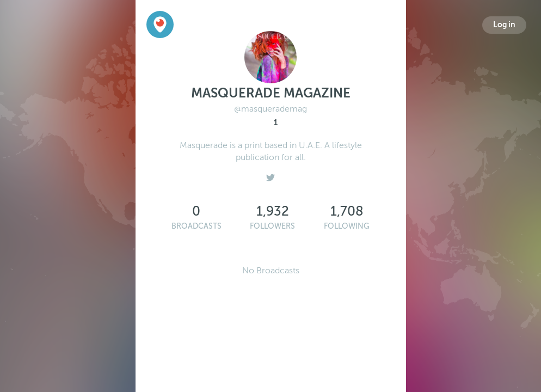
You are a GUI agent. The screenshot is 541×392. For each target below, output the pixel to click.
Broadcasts (196, 226)
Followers (272, 226)
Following (347, 226)
